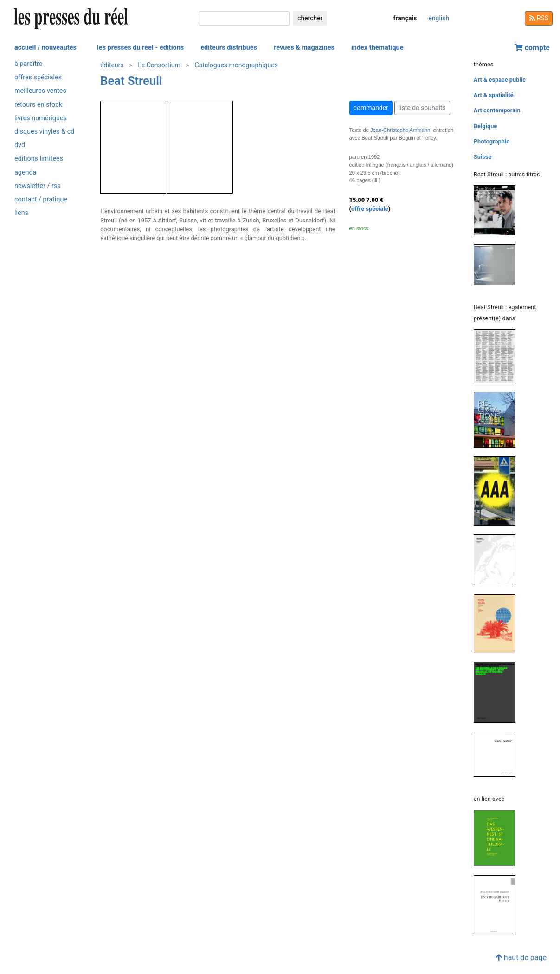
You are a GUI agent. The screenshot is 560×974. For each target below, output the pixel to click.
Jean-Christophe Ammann (400, 130)
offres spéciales (38, 77)
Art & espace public (500, 80)
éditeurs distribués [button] (229, 48)
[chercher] (244, 18)
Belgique (485, 126)
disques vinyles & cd (44, 132)
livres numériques (41, 118)
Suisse (483, 157)
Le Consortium (159, 65)
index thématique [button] (377, 48)
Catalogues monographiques (236, 65)
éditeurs (112, 65)
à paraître (28, 64)
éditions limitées (39, 159)
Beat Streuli (131, 81)
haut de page (521, 958)
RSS (539, 18)
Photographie (492, 141)
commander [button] (371, 108)
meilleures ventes (40, 91)
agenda (25, 172)
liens (21, 213)
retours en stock (38, 105)
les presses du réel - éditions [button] (140, 48)
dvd (20, 145)
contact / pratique (41, 199)
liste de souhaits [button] (422, 108)
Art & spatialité (494, 95)
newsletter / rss (38, 186)
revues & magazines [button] (304, 48)
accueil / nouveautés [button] (45, 48)
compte (532, 48)
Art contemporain (497, 110)
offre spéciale (370, 209)
